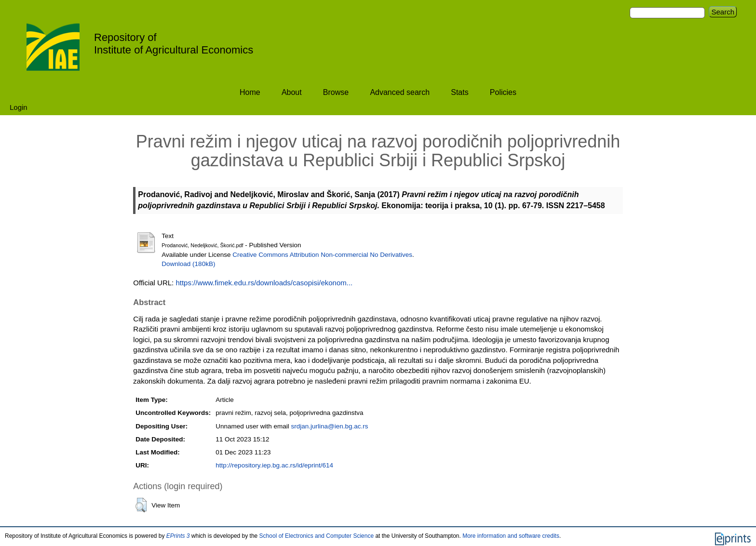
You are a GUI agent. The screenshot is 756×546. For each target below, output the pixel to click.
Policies (503, 92)
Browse (336, 92)
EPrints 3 (178, 536)
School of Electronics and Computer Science (317, 536)
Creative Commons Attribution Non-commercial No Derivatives (322, 255)
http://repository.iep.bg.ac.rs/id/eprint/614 (274, 465)
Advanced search (400, 92)
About (292, 92)
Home (250, 92)
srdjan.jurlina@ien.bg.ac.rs (329, 426)
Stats (459, 92)
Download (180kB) (188, 264)
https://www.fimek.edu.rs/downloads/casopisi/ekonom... (264, 283)
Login (19, 107)
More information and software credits (511, 536)
